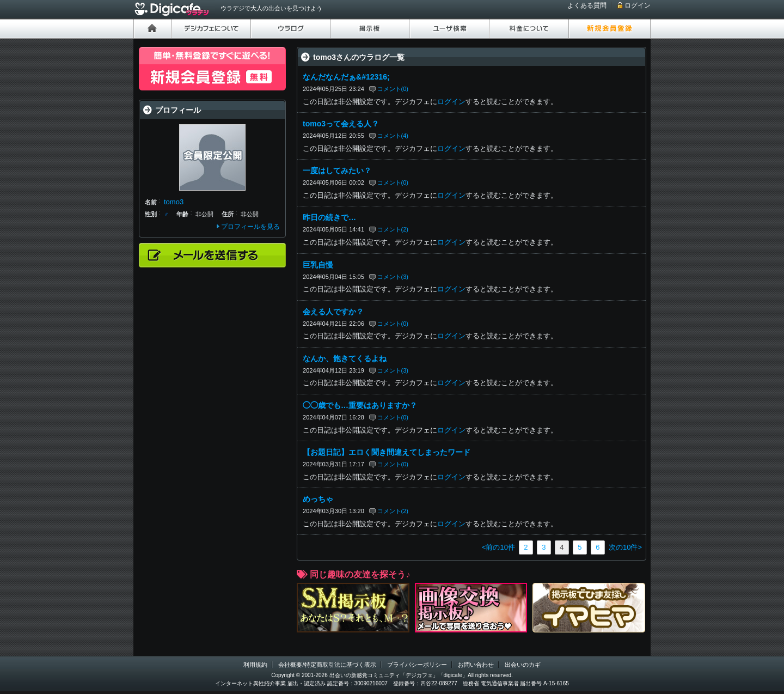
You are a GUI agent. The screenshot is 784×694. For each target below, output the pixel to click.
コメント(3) (393, 277)
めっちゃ (318, 499)
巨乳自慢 (318, 265)
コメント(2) (393, 229)
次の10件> (625, 547)
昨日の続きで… (329, 217)
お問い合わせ (476, 665)
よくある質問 (587, 5)
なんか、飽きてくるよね (345, 358)
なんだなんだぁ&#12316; (346, 77)
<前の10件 (498, 547)
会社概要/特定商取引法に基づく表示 (327, 665)
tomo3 (174, 202)
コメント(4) (393, 136)
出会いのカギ (523, 665)
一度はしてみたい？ (337, 171)
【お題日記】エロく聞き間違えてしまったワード (387, 452)
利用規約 (255, 665)
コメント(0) (393, 89)
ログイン (638, 5)
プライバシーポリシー (417, 665)
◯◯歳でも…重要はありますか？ (360, 405)
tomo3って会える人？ (341, 124)
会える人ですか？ (333, 312)
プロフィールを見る (250, 227)
